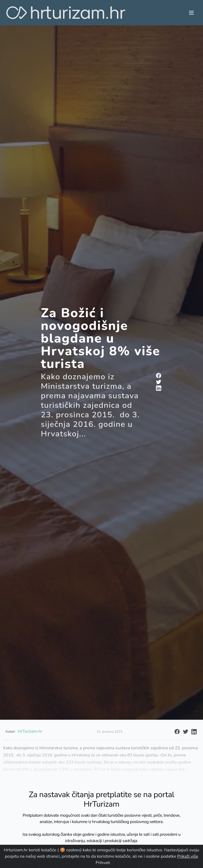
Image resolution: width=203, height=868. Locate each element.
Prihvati (103, 863)
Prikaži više (188, 856)
